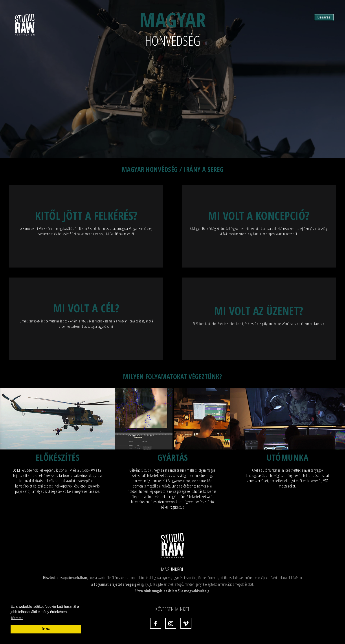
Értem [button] (46, 629)
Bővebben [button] (17, 618)
